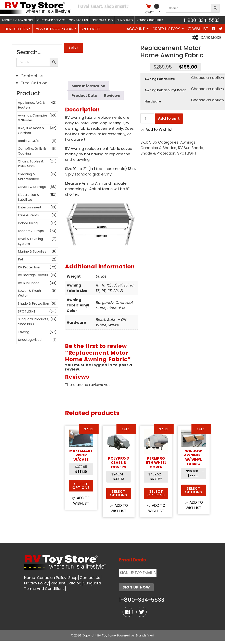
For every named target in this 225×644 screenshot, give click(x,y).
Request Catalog (66, 583)
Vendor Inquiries (150, 20)
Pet (21, 259)
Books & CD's (28, 141)
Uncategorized (30, 340)
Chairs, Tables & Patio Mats (31, 164)
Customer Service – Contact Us (62, 20)
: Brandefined (144, 635)
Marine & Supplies (32, 251)
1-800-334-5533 (202, 20)
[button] (157, 129)
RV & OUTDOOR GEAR (54, 29)
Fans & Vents (28, 215)
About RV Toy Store (18, 20)
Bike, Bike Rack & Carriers (31, 130)
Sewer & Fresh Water (29, 293)
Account (136, 29)
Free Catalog (102, 20)
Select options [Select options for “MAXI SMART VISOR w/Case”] (81, 486)
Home (30, 578)
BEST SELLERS (16, 29)
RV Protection (29, 267)
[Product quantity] (147, 118)
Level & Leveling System (30, 241)
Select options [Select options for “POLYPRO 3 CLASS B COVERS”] (118, 493)
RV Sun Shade (29, 283)
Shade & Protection (33, 303)
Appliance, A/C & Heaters (32, 105)
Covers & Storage (32, 187)
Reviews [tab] (112, 95)
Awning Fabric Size (160, 79)
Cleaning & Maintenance (28, 177)
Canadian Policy (52, 578)
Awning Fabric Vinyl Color (165, 90)
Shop (73, 578)
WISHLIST (198, 29)
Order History (167, 29)
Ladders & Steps (31, 231)
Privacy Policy (36, 583)
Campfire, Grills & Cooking (32, 151)
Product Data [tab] (84, 95)
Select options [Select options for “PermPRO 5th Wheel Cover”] (156, 493)
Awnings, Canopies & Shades (33, 118)
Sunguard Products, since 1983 (33, 322)
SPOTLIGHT (90, 29)
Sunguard (125, 20)
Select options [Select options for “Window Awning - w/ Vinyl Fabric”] (193, 490)
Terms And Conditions (44, 589)
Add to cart (169, 118)
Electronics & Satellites (28, 197)
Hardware (153, 101)
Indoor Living (28, 223)
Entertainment (30, 207)
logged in (102, 365)
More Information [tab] (88, 86)
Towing (24, 332)
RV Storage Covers (33, 275)
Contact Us (32, 76)
